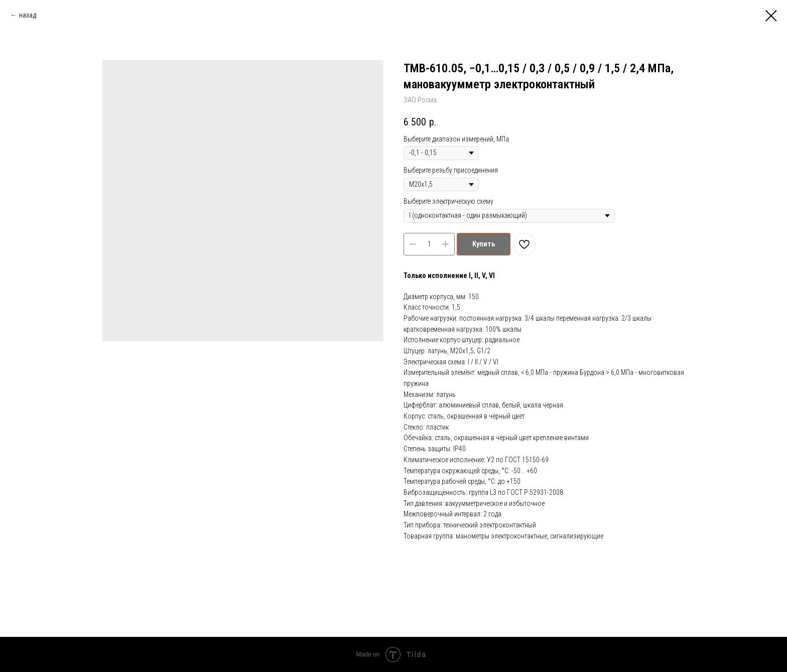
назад (28, 15)
